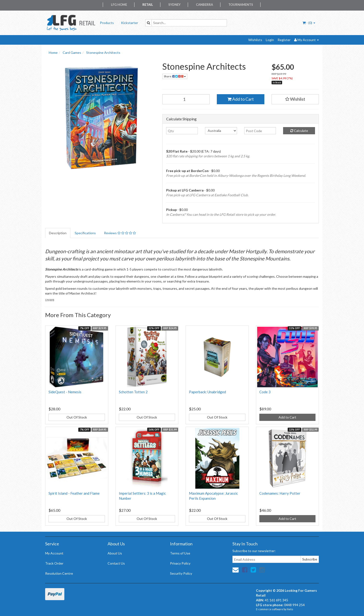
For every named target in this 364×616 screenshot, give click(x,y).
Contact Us (116, 563)
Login (270, 40)
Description (58, 233)
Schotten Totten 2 (133, 392)
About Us (115, 553)
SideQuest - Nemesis (65, 392)
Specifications (85, 233)
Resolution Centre (59, 573)
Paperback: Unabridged (207, 392)
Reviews (120, 233)
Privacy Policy (180, 563)
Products (107, 23)
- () (309, 23)
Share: (175, 76)
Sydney (174, 5)
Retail (148, 5)
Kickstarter (130, 23)
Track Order (54, 563)
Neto (290, 609)
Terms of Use (180, 553)
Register (284, 40)
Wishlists (255, 40)
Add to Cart (241, 99)
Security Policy (181, 573)
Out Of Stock (77, 417)
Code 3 (265, 392)
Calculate (299, 131)
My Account (54, 553)
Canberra (204, 5)
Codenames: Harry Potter (280, 493)
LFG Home (119, 5)
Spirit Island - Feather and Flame (74, 493)
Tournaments (241, 5)
